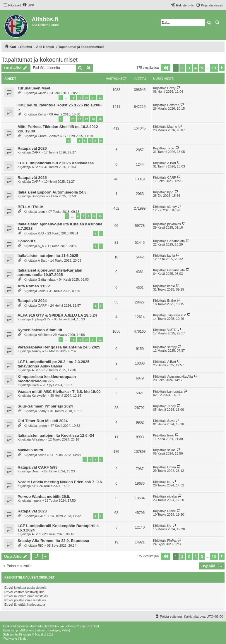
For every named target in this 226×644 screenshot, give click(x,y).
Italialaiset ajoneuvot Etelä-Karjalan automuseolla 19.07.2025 (50, 272)
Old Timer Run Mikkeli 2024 (43, 421)
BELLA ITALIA (31, 207)
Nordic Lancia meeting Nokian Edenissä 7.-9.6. (60, 482)
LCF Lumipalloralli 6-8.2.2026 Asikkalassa (56, 163)
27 (86, 119)
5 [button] (202, 68)
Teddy (42, 411)
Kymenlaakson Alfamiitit (40, 330)
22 (100, 97)
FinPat (172, 541)
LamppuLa (175, 391)
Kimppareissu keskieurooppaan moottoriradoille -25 (47, 379)
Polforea (173, 105)
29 (100, 119)
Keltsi (42, 114)
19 (80, 97)
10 (100, 216)
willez (42, 93)
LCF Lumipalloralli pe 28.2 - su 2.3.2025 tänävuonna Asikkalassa (54, 364)
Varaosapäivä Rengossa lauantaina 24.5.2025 (59, 347)
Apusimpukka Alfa (180, 377)
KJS (41, 233)
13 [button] (214, 68)
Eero (171, 435)
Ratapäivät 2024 (32, 301)
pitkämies (174, 224)
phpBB (48, 626)
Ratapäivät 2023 (32, 511)
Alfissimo (38, 439)
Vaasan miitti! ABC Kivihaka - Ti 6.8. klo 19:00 (59, 392)
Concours (27, 241)
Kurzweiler (39, 396)
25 (73, 119)
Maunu (172, 127)
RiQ (41, 545)
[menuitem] (28, 5)
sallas (42, 455)
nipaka (36, 500)
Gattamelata (176, 241)
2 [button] (182, 68)
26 (80, 119)
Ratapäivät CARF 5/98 (37, 467)
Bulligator (38, 196)
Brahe (171, 301)
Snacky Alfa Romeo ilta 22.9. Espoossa (53, 541)
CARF (36, 152)
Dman (36, 471)
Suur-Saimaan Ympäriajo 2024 (45, 406)
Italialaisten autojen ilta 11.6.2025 (48, 256)
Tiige (171, 148)
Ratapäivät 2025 (32, 178)
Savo (171, 421)
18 (73, 97)
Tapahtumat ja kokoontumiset (40, 60)
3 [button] (189, 68)
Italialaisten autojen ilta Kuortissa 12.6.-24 (56, 435)
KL (34, 486)
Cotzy (171, 88)
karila (171, 255)
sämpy (172, 207)
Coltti (35, 385)
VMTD (172, 330)
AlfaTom (44, 335)
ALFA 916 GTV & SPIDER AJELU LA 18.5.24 (57, 315)
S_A (41, 246)
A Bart (36, 167)
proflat (14, 634)
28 (93, 119)
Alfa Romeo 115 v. (34, 286)
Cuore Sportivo (48, 136)
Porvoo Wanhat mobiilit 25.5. (44, 497)
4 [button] (195, 68)
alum (41, 212)
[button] (166, 68)
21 (93, 97)
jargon (42, 426)
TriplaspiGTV (41, 319)
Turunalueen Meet (34, 88)
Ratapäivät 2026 (32, 148)
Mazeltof (41, 634)
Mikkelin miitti (30, 450)
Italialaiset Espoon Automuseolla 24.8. (53, 192)
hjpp (170, 192)
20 (86, 97)
